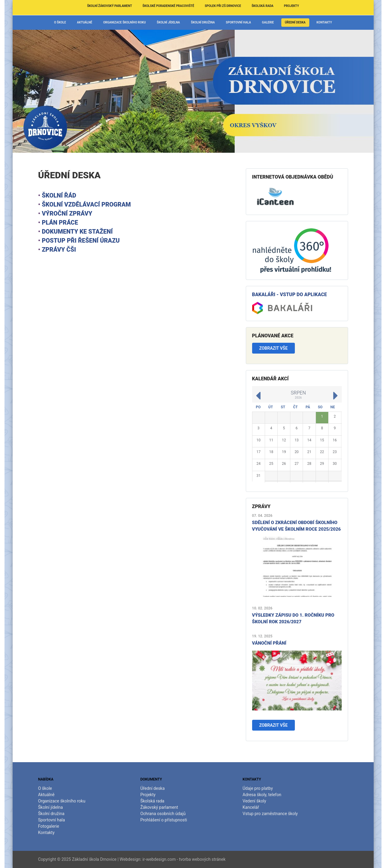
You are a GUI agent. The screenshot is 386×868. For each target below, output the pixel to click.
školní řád (59, 195)
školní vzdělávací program (86, 204)
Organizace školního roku (125, 22)
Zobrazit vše (273, 348)
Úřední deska (295, 22)
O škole (60, 22)
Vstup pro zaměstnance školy (270, 814)
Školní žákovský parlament (109, 6)
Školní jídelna (168, 22)
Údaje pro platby (258, 788)
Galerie (268, 22)
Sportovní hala (239, 22)
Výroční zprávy (67, 213)
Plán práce (60, 222)
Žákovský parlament (159, 807)
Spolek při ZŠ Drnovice (223, 6)
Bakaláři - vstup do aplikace (290, 294)
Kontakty (324, 22)
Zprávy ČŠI (59, 250)
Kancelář (251, 807)
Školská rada (262, 6)
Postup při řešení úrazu (81, 241)
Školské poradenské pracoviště (168, 6)
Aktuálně (85, 22)
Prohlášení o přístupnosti (164, 820)
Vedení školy (254, 801)
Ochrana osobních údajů (163, 814)
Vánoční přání (269, 643)
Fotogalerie (49, 826)
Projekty (292, 6)
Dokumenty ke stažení (77, 232)
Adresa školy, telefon (262, 795)
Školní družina (203, 22)
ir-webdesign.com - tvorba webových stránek (184, 859)
